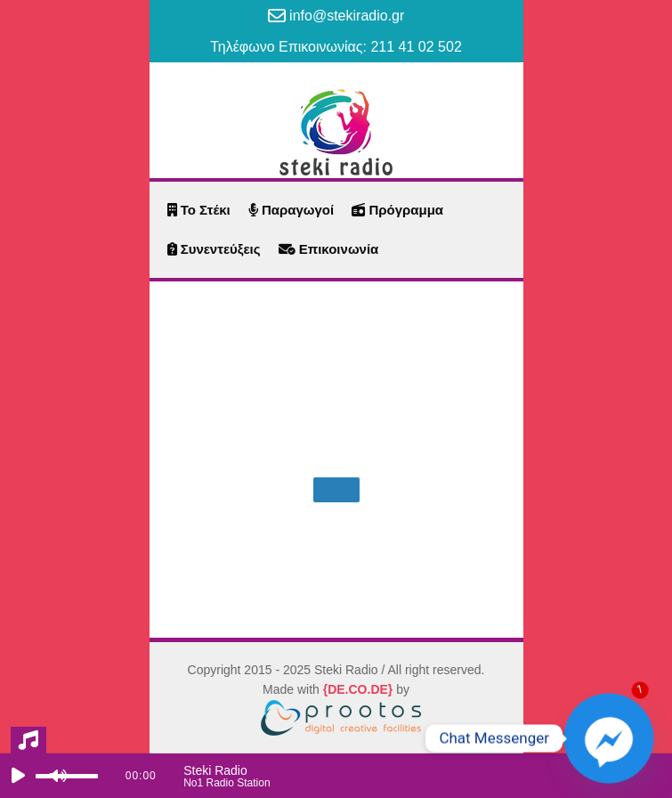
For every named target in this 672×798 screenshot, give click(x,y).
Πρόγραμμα (397, 210)
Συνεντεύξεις (214, 249)
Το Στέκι (199, 210)
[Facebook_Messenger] (609, 738)
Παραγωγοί (291, 210)
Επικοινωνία (329, 249)
